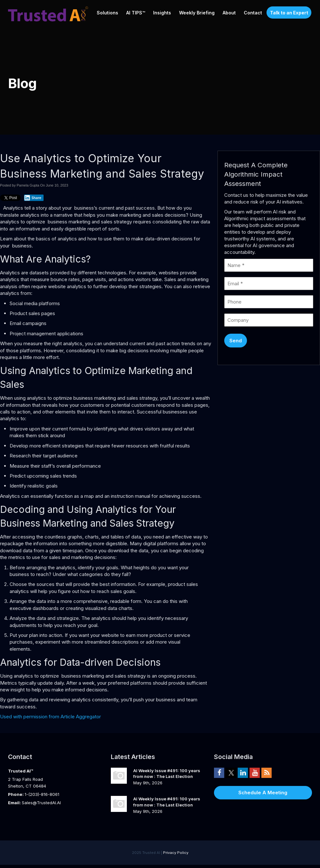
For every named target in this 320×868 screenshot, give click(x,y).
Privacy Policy (176, 853)
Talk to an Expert (289, 13)
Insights (162, 13)
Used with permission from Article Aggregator (50, 717)
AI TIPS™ (136, 13)
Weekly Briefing (197, 13)
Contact (253, 13)
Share (33, 198)
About (229, 13)
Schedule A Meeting (263, 793)
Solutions (107, 13)
